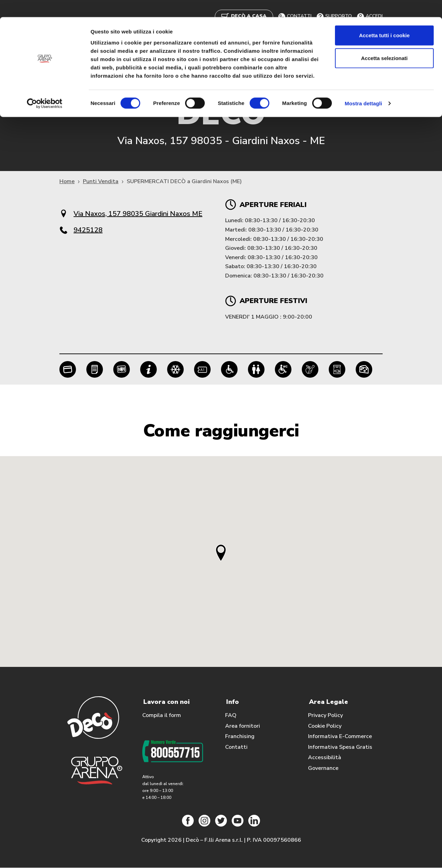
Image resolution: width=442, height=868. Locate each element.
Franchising (240, 737)
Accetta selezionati (384, 41)
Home (67, 182)
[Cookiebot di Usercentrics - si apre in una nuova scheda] (45, 86)
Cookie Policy (325, 726)
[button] (221, 553)
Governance (323, 768)
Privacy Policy (325, 716)
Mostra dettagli (363, 86)
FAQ (231, 716)
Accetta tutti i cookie (385, 18)
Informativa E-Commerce (340, 737)
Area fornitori (243, 726)
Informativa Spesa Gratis (340, 747)
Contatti (236, 747)
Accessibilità (325, 758)
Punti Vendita (101, 182)
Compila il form (162, 716)
